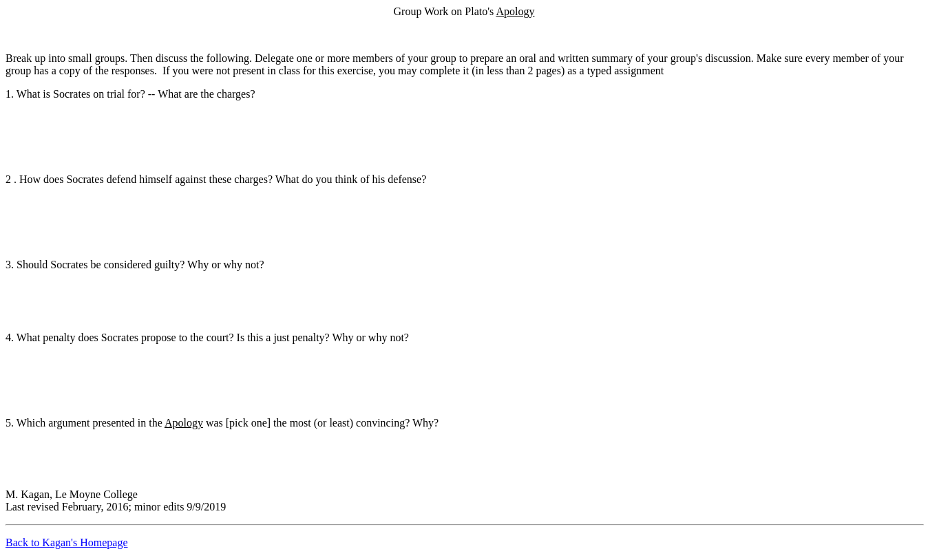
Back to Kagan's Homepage (67, 542)
